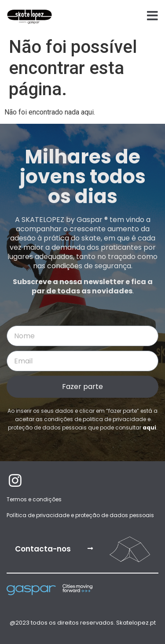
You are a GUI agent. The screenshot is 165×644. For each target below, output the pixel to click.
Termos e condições (34, 499)
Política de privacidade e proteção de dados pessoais (80, 515)
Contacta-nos (43, 549)
